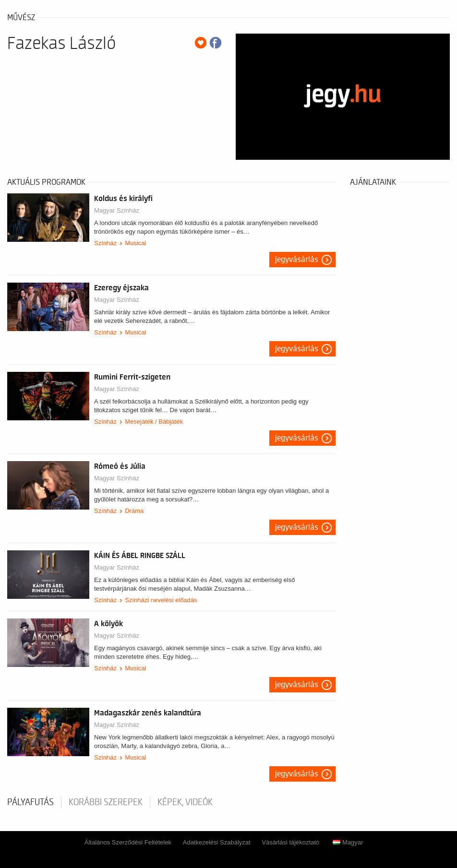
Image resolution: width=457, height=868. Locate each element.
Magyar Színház (117, 210)
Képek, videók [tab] (185, 802)
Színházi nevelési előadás (161, 600)
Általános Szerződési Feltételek (128, 842)
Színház (105, 243)
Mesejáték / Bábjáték (154, 422)
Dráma (134, 511)
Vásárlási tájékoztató (290, 842)
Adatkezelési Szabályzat (217, 842)
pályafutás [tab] (30, 802)
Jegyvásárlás (297, 260)
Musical (135, 243)
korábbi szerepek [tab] (106, 802)
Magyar (348, 842)
